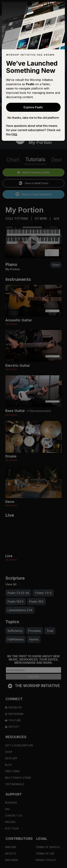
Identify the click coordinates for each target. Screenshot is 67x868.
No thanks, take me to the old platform (33, 118)
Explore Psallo (33, 107)
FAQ (14, 134)
